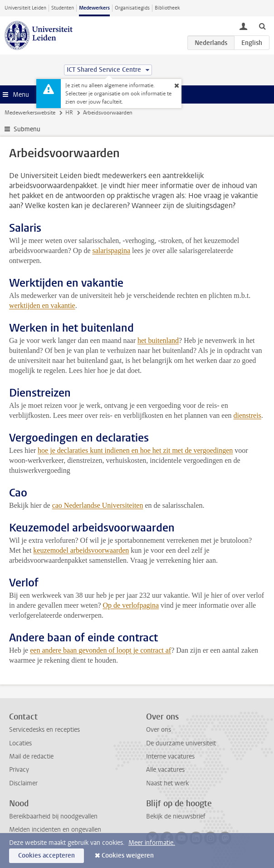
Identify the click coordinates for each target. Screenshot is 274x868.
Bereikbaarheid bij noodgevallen (53, 816)
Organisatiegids (132, 8)
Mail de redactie (31, 756)
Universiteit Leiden (25, 8)
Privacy (19, 770)
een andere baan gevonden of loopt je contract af (100, 650)
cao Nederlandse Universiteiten (98, 505)
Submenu (27, 129)
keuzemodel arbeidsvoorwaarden (81, 550)
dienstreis (247, 415)
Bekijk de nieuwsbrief (176, 816)
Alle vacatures (165, 770)
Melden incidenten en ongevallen (55, 830)
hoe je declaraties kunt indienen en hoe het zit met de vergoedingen (135, 450)
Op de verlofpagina (131, 605)
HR (69, 113)
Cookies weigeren (128, 856)
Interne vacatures (170, 756)
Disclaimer (23, 783)
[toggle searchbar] (262, 26)
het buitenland (158, 340)
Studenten (63, 8)
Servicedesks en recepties (44, 730)
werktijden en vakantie (42, 305)
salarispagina (111, 250)
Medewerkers (94, 8)
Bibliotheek (167, 8)
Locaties (20, 743)
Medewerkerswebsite (30, 113)
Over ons (159, 730)
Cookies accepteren (46, 856)
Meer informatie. (152, 843)
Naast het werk (167, 783)
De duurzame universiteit (181, 743)
